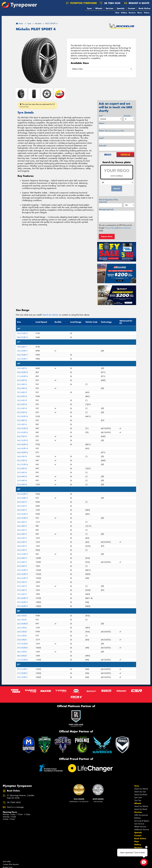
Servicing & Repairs (142, 821)
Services (110, 8)
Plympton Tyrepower (81, 3)
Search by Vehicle (141, 789)
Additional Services (142, 830)
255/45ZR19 (22, 570)
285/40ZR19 (22, 598)
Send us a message (15, 807)
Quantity (127, 116)
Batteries (137, 818)
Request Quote (107, 236)
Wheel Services (140, 827)
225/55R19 (22, 510)
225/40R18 (22, 380)
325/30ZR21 (22, 677)
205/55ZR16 (22, 337)
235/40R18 (22, 420)
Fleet (117, 13)
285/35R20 (22, 652)
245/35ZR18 (22, 440)
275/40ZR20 (22, 648)
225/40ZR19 (22, 494)
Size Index (7, 861)
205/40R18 (22, 368)
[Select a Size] (101, 69)
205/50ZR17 (22, 351)
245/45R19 (22, 538)
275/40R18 (22, 485)
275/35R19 (22, 582)
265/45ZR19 (22, 574)
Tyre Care (138, 797)
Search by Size (140, 792)
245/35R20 (22, 616)
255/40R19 (22, 558)
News (140, 13)
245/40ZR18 (22, 444)
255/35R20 (22, 632)
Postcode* (103, 146)
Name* (102, 123)
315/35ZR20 (22, 660)
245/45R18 (22, 456)
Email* (101, 138)
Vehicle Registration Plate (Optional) (108, 201)
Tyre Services (139, 824)
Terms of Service (125, 228)
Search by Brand (141, 795)
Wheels (99, 8)
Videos (147, 13)
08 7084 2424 (112, 3)
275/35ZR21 (22, 669)
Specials (121, 8)
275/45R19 (22, 594)
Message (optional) (106, 209)
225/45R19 (22, 502)
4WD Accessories (141, 815)
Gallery (124, 13)
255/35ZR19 (22, 554)
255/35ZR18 (22, 465)
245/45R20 (22, 628)
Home (19, 24)
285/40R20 (22, 656)
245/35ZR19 (22, 518)
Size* (101, 116)
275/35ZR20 (22, 644)
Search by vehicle (50, 315)
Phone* (111, 131)
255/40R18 (22, 469)
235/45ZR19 (22, 514)
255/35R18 (22, 460)
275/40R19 (22, 590)
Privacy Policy (110, 228)
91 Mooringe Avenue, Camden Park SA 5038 (21, 797)
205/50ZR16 (22, 333)
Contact (132, 8)
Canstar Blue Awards (11, 864)
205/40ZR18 (22, 372)
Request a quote (137, 3)
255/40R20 (22, 640)
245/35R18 (22, 436)
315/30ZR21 (22, 673)
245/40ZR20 (22, 624)
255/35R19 (22, 550)
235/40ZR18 (22, 416)
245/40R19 (22, 522)
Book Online (144, 8)
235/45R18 (22, 424)
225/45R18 (22, 396)
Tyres (89, 8)
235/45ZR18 (22, 428)
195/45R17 (22, 347)
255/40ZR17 (22, 359)
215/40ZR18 (22, 376)
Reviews (132, 13)
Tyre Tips (138, 800)
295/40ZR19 (22, 602)
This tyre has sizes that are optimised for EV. (37, 105)
